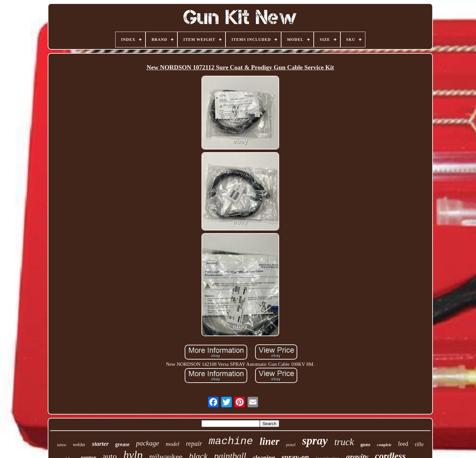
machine (231, 441)
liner (270, 441)
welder (79, 445)
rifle (419, 444)
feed (403, 444)
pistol (291, 445)
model (172, 444)
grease (122, 444)
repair (194, 444)
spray (315, 441)
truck (344, 442)
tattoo (62, 445)
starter (100, 444)
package (147, 443)
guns (365, 445)
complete (384, 445)
